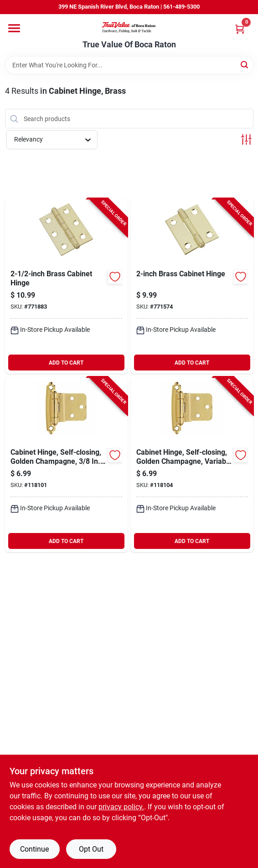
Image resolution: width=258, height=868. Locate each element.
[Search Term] (129, 65)
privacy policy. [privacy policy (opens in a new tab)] (121, 807)
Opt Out (91, 849)
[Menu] (14, 28)
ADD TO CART (66, 363)
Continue (34, 849)
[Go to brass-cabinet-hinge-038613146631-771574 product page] (192, 286)
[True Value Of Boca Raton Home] (129, 27)
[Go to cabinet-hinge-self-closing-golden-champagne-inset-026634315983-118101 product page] (66, 464)
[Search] (245, 64)
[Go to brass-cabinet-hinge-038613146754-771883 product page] (66, 286)
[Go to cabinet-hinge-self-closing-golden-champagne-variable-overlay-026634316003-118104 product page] (192, 464)
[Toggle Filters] (246, 140)
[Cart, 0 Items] (240, 29)
